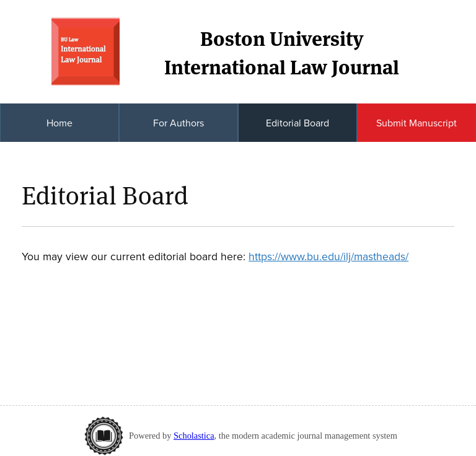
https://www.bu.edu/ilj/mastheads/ (328, 256)
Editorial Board (297, 123)
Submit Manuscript (416, 123)
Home (59, 123)
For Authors (178, 123)
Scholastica (194, 436)
